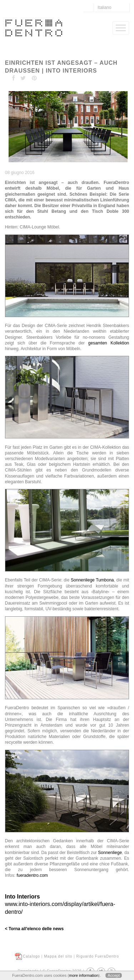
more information (84, 975)
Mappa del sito (58, 956)
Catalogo (31, 956)
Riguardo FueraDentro (98, 956)
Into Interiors (23, 897)
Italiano (105, 7)
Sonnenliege (110, 853)
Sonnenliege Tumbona (92, 580)
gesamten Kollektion (109, 343)
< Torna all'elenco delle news (34, 929)
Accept (114, 975)
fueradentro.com (32, 875)
